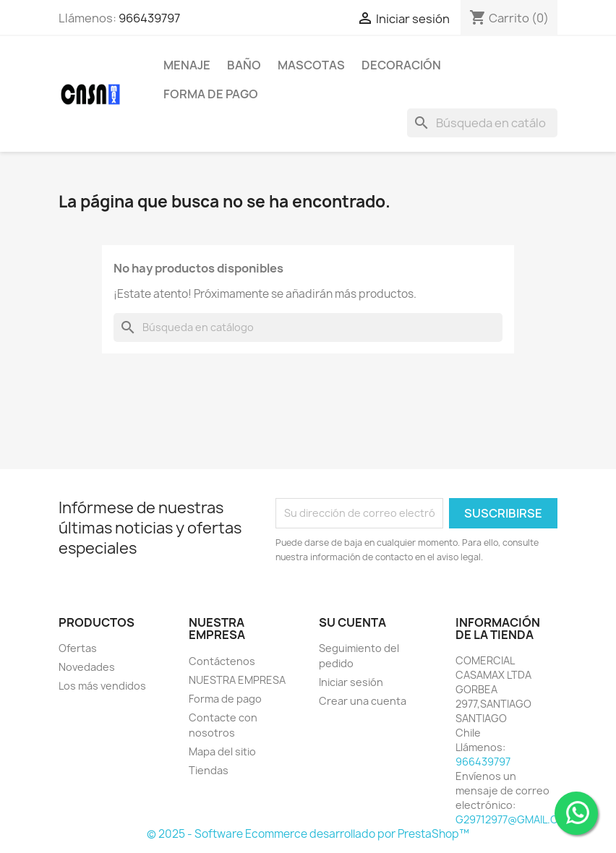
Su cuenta (352, 622)
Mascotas (311, 65)
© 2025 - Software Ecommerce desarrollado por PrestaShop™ (308, 834)
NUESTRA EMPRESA (237, 680)
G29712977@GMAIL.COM (515, 819)
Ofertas (78, 648)
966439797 (149, 18)
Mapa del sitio (222, 751)
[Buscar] (482, 123)
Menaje (187, 65)
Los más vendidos (102, 686)
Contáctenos (222, 661)
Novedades (87, 667)
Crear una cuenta (363, 701)
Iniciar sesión (351, 682)
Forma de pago (211, 94)
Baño (244, 65)
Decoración (401, 65)
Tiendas (209, 770)
